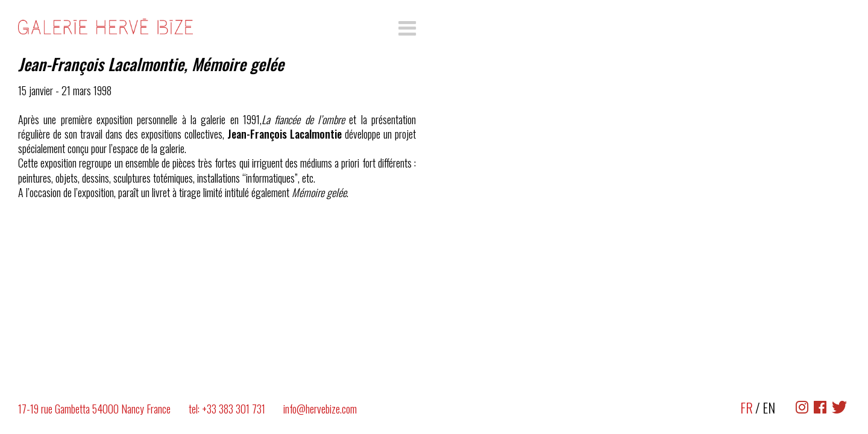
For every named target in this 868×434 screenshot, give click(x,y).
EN (769, 407)
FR (747, 407)
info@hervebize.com (320, 409)
